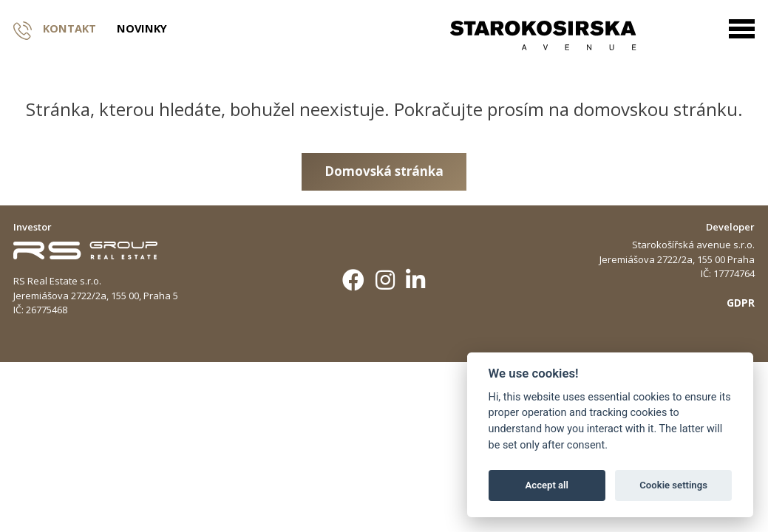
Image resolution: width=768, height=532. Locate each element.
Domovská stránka (384, 171)
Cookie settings (673, 485)
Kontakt (55, 29)
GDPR (741, 303)
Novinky (142, 29)
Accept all (547, 485)
